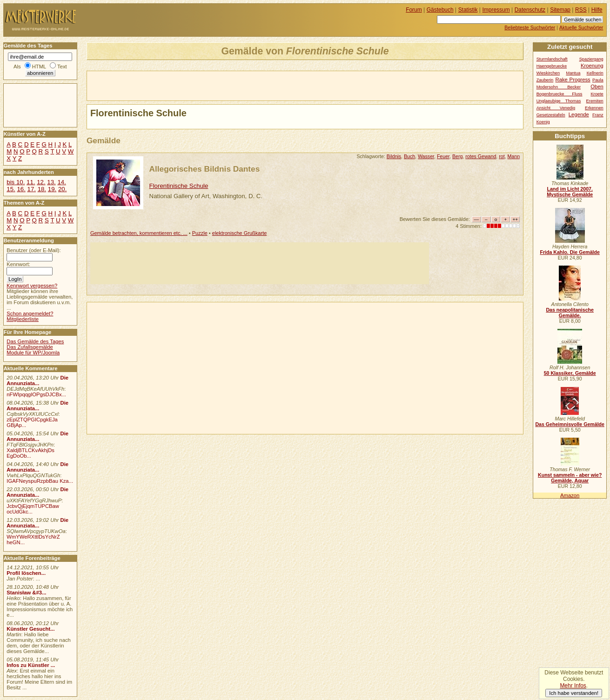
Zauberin (545, 80)
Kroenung (592, 66)
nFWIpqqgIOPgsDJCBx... (36, 394)
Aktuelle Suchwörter (581, 27)
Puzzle (200, 233)
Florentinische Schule (179, 186)
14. (61, 182)
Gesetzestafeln (551, 115)
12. (41, 182)
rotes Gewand (481, 156)
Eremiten (595, 101)
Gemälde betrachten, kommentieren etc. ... (139, 233)
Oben (597, 87)
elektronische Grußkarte (240, 233)
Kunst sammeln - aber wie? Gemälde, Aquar (570, 478)
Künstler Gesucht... (30, 629)
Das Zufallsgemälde (30, 347)
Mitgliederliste (23, 319)
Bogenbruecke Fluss (560, 94)
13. (51, 182)
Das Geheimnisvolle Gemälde (570, 424)
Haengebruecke (552, 66)
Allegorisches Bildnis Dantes (205, 169)
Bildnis (394, 156)
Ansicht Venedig (556, 108)
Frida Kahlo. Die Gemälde (570, 252)
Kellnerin (595, 73)
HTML (39, 67)
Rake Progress (573, 80)
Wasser (426, 156)
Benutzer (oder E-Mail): (34, 250)
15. (11, 189)
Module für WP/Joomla (33, 353)
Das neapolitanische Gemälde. (570, 313)
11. (31, 182)
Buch (409, 156)
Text (62, 67)
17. (32, 189)
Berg (457, 156)
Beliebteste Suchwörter (530, 27)
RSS (581, 10)
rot (502, 156)
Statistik (468, 10)
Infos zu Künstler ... (31, 665)
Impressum (496, 10)
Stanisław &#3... (26, 593)
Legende (579, 114)
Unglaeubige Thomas (559, 101)
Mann (514, 156)
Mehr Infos (573, 686)
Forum (414, 10)
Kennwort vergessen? (32, 286)
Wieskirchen (548, 73)
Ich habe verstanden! (574, 693)
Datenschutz (530, 10)
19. (52, 189)
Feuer (443, 156)
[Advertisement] (196, 85)
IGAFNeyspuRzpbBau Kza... (40, 481)
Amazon (570, 495)
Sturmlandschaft (552, 59)
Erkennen (594, 108)
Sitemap (560, 10)
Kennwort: (18, 264)
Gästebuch (440, 10)
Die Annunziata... (37, 380)
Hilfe (597, 10)
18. (42, 189)
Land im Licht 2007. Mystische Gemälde (570, 192)
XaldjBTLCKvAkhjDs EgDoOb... (30, 453)
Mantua (573, 73)
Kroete (597, 94)
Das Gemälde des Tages (35, 341)
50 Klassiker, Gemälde (570, 373)
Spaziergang (591, 59)
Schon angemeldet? (30, 313)
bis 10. (16, 182)
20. (62, 189)
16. (21, 189)
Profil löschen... (26, 573)
